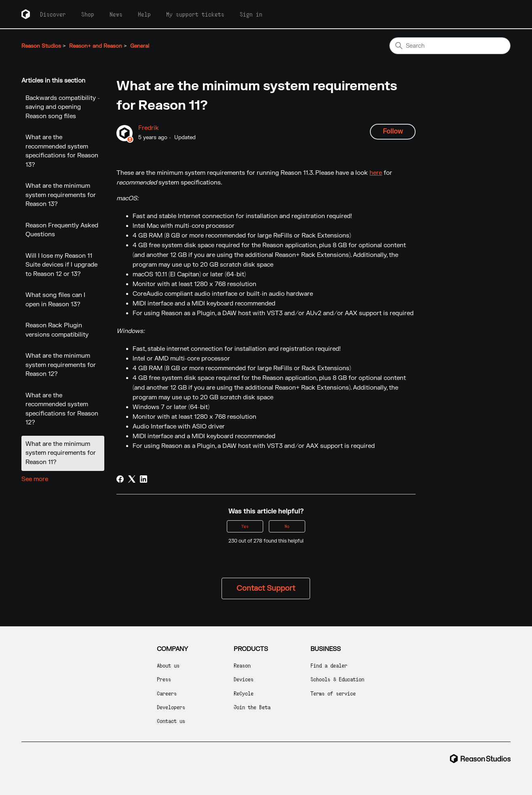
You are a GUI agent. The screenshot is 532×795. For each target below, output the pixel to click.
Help (144, 14)
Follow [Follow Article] (393, 131)
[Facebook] (120, 479)
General (140, 46)
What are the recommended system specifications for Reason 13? (62, 151)
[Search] (450, 46)
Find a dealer (329, 665)
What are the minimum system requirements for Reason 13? (61, 195)
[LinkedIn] (144, 479)
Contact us (171, 721)
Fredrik (149, 128)
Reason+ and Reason (96, 46)
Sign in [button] (251, 14)
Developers (171, 707)
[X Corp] (132, 479)
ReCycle (244, 693)
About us (168, 665)
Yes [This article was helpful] (245, 526)
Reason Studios (41, 46)
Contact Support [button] (266, 588)
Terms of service (333, 693)
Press (164, 679)
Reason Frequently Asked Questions (62, 230)
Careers (167, 693)
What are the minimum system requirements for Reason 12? (61, 365)
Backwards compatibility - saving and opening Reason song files (63, 107)
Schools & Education (337, 679)
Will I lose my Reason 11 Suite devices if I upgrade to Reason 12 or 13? (61, 265)
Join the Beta (252, 707)
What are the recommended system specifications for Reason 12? (62, 409)
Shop (88, 14)
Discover (53, 14)
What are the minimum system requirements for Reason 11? (61, 453)
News (116, 14)
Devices (244, 679)
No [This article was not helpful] (287, 526)
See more (35, 479)
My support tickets (195, 14)
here (376, 173)
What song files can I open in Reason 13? (55, 300)
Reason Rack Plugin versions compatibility (57, 330)
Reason (242, 665)
